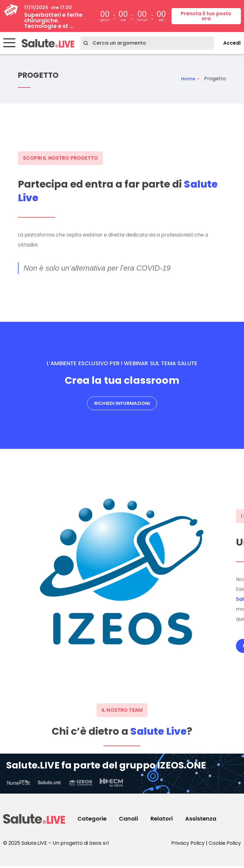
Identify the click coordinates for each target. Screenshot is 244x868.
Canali (129, 820)
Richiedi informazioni (122, 404)
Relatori (162, 820)
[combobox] (144, 43)
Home (187, 79)
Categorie (92, 820)
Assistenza (201, 820)
